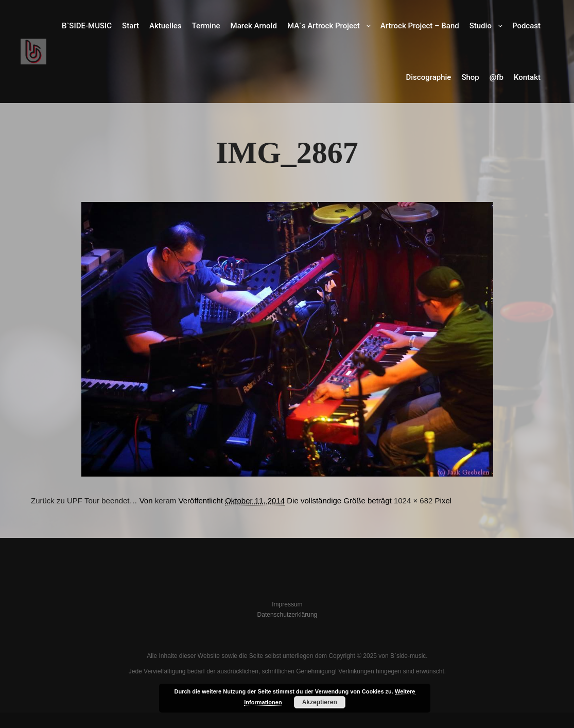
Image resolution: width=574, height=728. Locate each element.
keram (166, 501)
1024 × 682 (413, 501)
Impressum (287, 604)
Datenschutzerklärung (288, 615)
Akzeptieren (320, 702)
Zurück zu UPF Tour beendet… (84, 501)
